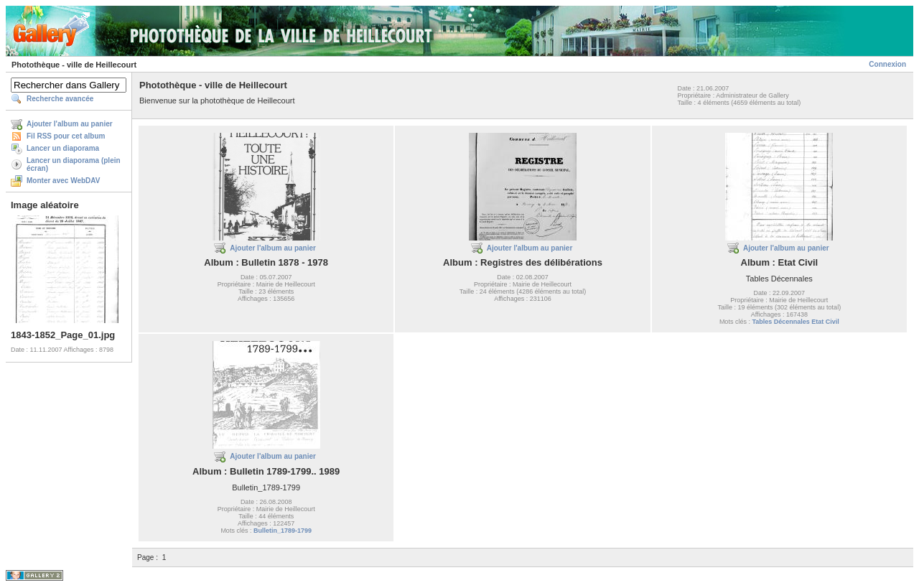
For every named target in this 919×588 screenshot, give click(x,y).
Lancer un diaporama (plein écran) (74, 164)
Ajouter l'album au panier (70, 124)
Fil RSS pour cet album (66, 136)
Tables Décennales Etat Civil (795, 322)
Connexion (887, 64)
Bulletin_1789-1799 (283, 531)
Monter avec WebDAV (63, 181)
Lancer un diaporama (63, 148)
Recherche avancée (60, 99)
